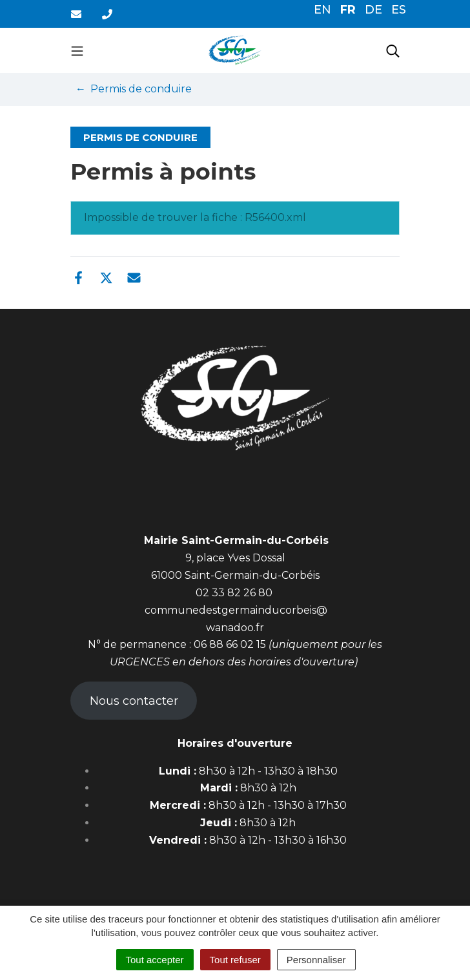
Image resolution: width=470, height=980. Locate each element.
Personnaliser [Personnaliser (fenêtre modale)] (316, 960)
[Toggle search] (393, 50)
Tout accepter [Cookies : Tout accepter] (155, 960)
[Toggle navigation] (77, 50)
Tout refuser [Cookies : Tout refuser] (235, 960)
